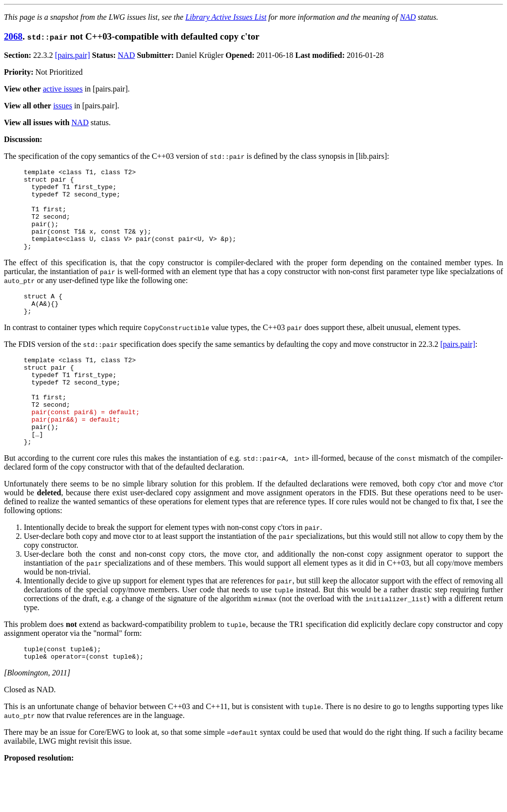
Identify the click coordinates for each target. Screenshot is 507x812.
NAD (408, 17)
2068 (13, 36)
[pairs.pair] (73, 55)
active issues (63, 89)
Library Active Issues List (226, 17)
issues (62, 106)
